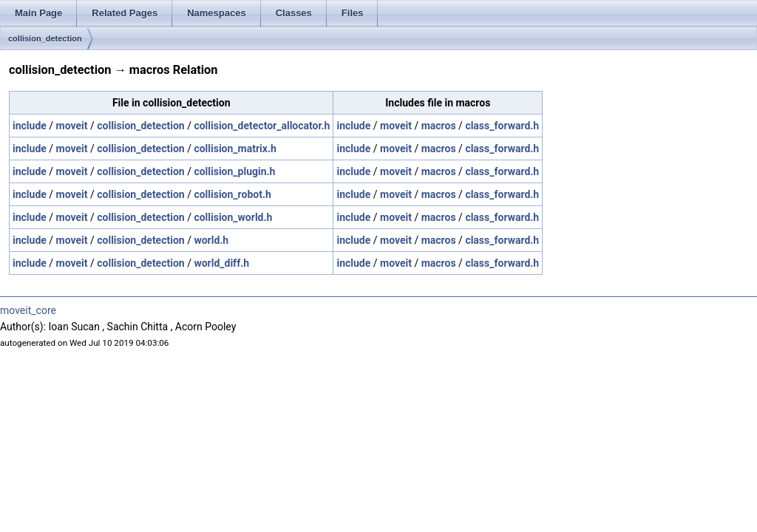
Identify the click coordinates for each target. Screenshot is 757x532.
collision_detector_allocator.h (262, 126)
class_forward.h (502, 126)
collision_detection (45, 38)
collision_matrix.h (235, 149)
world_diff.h (221, 263)
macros (439, 126)
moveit (72, 126)
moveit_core (28, 310)
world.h (211, 240)
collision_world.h (233, 217)
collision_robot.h (232, 194)
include (30, 126)
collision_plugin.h (234, 171)
